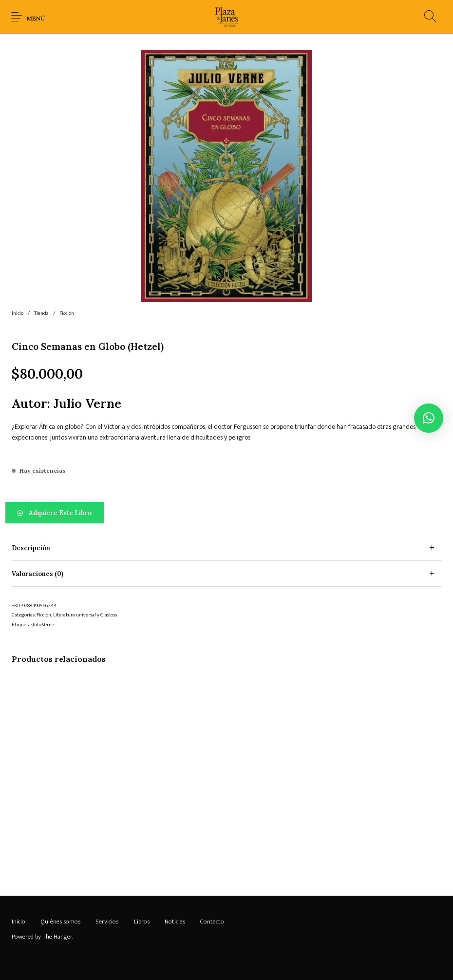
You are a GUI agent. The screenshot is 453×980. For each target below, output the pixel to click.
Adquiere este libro (60, 513)
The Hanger (57, 937)
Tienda (41, 313)
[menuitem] (18, 922)
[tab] (226, 548)
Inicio (18, 313)
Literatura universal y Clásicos (85, 615)
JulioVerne (43, 625)
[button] (226, 513)
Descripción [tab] (31, 548)
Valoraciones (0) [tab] (38, 574)
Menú (36, 18)
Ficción (67, 313)
